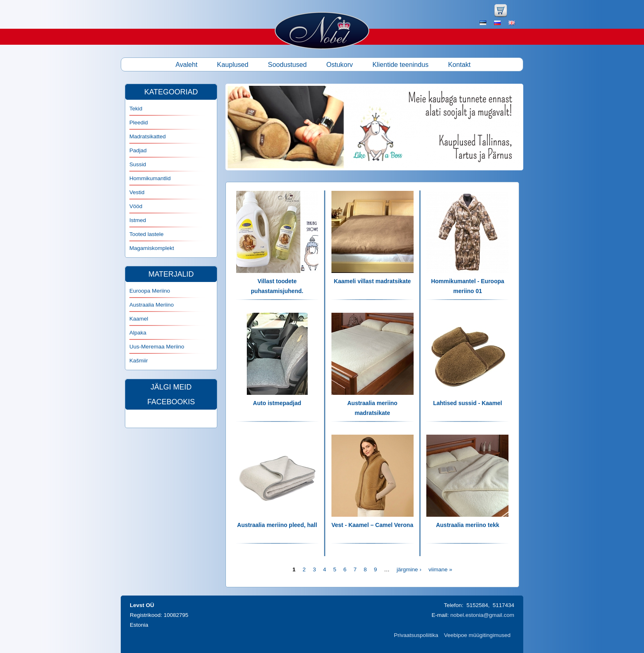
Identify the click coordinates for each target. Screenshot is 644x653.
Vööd (136, 206)
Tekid (136, 109)
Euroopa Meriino (150, 291)
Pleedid (139, 123)
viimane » (440, 569)
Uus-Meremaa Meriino (157, 347)
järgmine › (409, 569)
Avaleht (186, 64)
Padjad (138, 150)
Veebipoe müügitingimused (477, 635)
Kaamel (139, 319)
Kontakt (459, 64)
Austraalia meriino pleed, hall (277, 525)
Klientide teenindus (401, 64)
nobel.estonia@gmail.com (482, 615)
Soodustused (287, 64)
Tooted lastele (146, 234)
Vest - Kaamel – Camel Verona (372, 525)
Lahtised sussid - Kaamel (467, 403)
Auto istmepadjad (277, 403)
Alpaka (138, 333)
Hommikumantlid (150, 178)
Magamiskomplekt (152, 248)
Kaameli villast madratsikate (373, 281)
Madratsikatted (148, 136)
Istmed (138, 220)
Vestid (137, 192)
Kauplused (233, 64)
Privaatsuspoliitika (416, 635)
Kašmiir (139, 361)
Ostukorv (339, 64)
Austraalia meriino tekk (467, 525)
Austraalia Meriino (152, 305)
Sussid (138, 164)
